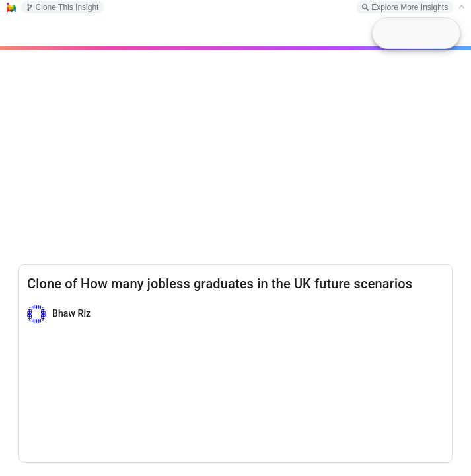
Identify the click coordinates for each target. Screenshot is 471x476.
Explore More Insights (405, 7)
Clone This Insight (63, 7)
